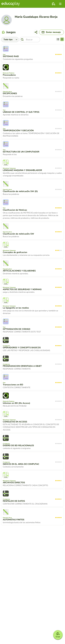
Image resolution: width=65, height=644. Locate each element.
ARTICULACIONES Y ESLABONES (19, 271)
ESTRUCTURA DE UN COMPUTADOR (21, 152)
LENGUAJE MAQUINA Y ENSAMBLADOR (22, 170)
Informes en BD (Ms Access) (16, 403)
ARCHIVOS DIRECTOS (14, 483)
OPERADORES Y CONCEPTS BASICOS (22, 348)
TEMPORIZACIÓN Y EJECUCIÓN (18, 131)
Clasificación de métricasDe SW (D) (20, 191)
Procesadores (9, 75)
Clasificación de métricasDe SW (18, 234)
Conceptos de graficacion (15, 252)
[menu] (60, 4)
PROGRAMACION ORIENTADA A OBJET (22, 366)
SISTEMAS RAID (11, 56)
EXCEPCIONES (10, 94)
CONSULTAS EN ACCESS (15, 422)
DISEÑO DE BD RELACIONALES (18, 446)
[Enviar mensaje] (52, 32)
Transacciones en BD (13, 385)
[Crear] (58, 635)
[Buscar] (30, 40)
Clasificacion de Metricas (15, 210)
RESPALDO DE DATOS (14, 501)
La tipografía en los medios (16, 308)
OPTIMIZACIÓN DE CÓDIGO (17, 329)
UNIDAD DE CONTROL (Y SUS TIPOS (21, 112)
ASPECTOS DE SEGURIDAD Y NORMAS (22, 289)
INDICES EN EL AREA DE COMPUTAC (21, 464)
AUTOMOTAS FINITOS (14, 520)
